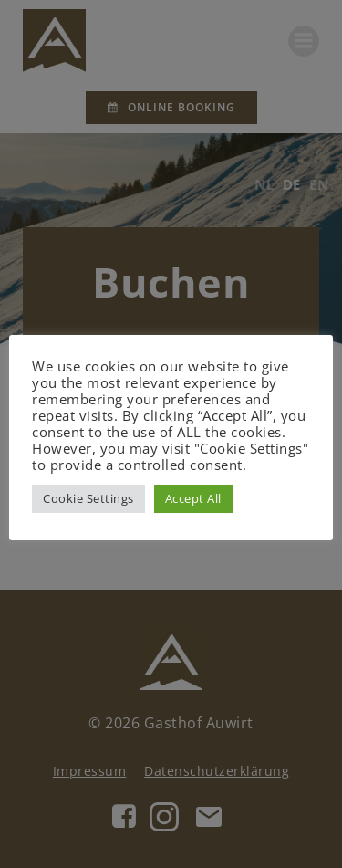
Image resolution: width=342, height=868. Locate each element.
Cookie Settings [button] (88, 498)
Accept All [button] (193, 498)
